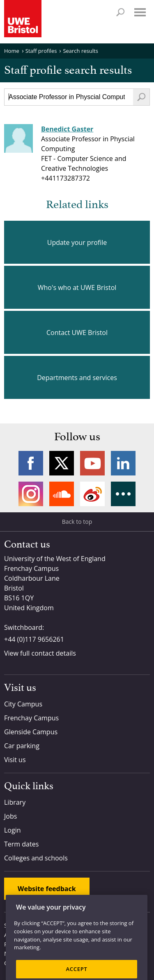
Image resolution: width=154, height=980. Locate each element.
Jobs (10, 816)
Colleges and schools (36, 858)
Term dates (21, 844)
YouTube (92, 463)
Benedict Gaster (67, 129)
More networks (123, 494)
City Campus (23, 704)
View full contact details (40, 653)
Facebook (31, 463)
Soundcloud (62, 494)
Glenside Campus (31, 732)
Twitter (62, 463)
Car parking (22, 746)
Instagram (31, 494)
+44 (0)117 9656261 (34, 639)
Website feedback (47, 889)
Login (13, 830)
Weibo (92, 494)
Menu (140, 12)
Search (120, 12)
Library (15, 802)
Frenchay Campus (31, 718)
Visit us (15, 760)
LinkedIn (123, 463)
